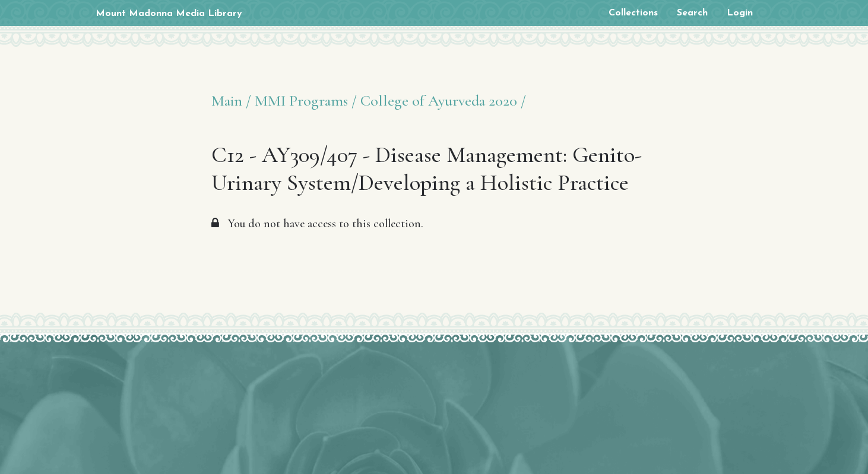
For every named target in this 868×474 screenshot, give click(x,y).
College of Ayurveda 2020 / (443, 101)
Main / (231, 101)
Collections (633, 13)
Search (692, 13)
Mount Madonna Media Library (169, 14)
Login (740, 13)
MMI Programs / (306, 101)
